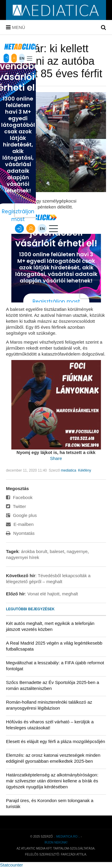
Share (56, 458)
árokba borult (34, 551)
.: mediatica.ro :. (67, 837)
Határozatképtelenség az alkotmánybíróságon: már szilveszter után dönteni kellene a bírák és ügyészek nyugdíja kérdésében (52, 781)
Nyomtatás (20, 533)
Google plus (21, 515)
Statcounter (11, 865)
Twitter (16, 506)
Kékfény (85, 470)
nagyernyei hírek (23, 557)
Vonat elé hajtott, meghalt (53, 594)
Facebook (19, 497)
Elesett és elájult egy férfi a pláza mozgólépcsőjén (56, 741)
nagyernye (77, 551)
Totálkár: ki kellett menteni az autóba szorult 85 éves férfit (54, 61)
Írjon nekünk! (56, 842)
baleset (57, 551)
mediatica (69, 470)
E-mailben (20, 524)
